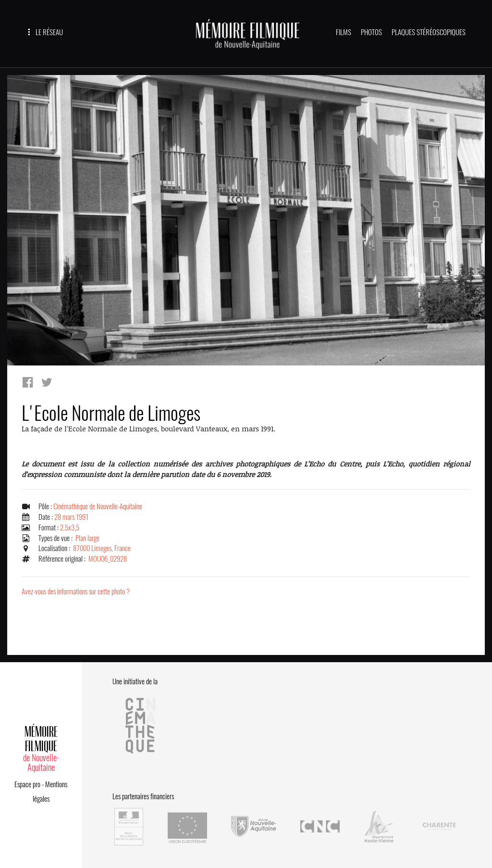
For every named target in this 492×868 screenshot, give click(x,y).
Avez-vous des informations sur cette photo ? (76, 591)
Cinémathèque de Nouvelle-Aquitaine (98, 506)
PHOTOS (371, 32)
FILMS (344, 32)
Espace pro (27, 784)
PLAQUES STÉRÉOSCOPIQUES (429, 32)
